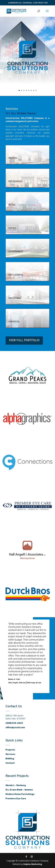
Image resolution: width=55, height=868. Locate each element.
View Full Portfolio (24, 340)
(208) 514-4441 (14, 723)
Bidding (10, 759)
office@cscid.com (15, 727)
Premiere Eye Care (16, 799)
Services (10, 754)
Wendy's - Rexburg (16, 785)
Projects (10, 750)
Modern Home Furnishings (20, 794)
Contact (10, 763)
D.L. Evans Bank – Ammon (19, 790)
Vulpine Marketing (33, 864)
